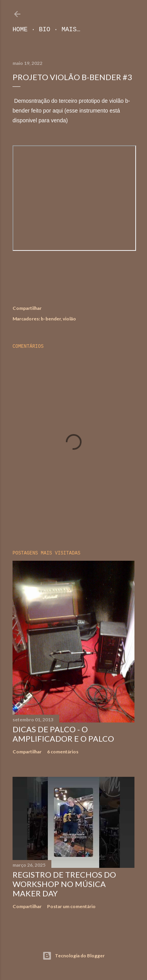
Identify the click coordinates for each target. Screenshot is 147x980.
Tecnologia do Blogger (73, 956)
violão (69, 319)
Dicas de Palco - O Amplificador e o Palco (63, 734)
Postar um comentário (71, 906)
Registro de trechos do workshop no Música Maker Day (64, 884)
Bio (44, 30)
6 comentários (63, 752)
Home (20, 30)
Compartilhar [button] (27, 308)
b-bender (51, 319)
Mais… (71, 30)
